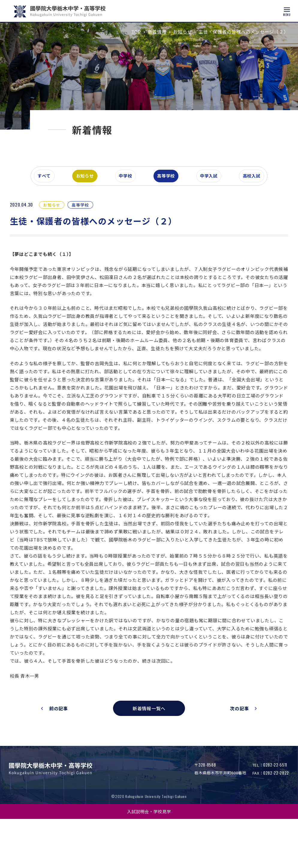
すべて (47, 208)
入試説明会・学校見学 (149, 860)
